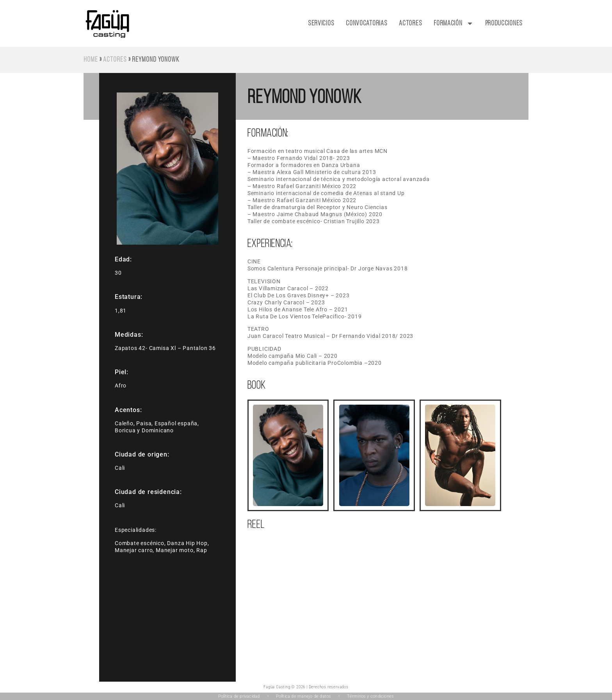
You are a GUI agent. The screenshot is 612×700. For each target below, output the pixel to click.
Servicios (321, 24)
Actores (410, 24)
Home (91, 60)
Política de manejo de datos (304, 696)
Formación (453, 23)
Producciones (504, 24)
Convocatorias (366, 24)
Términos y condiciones (370, 696)
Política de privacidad (239, 696)
